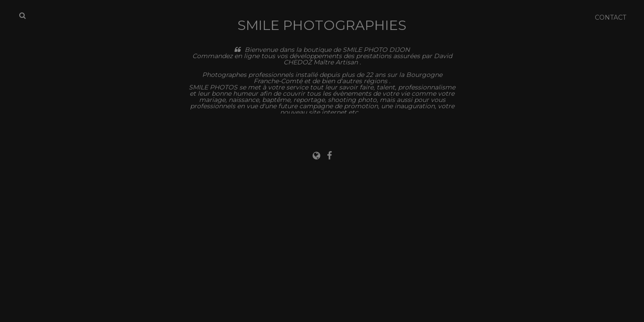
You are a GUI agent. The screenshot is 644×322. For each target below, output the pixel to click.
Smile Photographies (322, 25)
